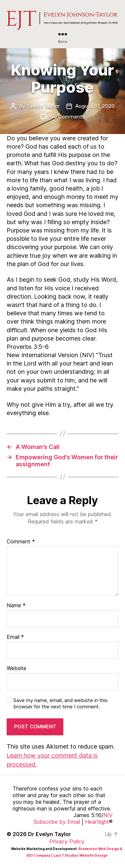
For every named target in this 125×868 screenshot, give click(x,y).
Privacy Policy (67, 841)
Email (15, 637)
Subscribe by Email (57, 822)
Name (16, 606)
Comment (21, 542)
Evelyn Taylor (43, 106)
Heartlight (97, 822)
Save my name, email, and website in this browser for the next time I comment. (60, 704)
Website (16, 668)
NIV (108, 815)
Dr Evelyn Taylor (49, 834)
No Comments (67, 117)
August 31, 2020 (95, 106)
